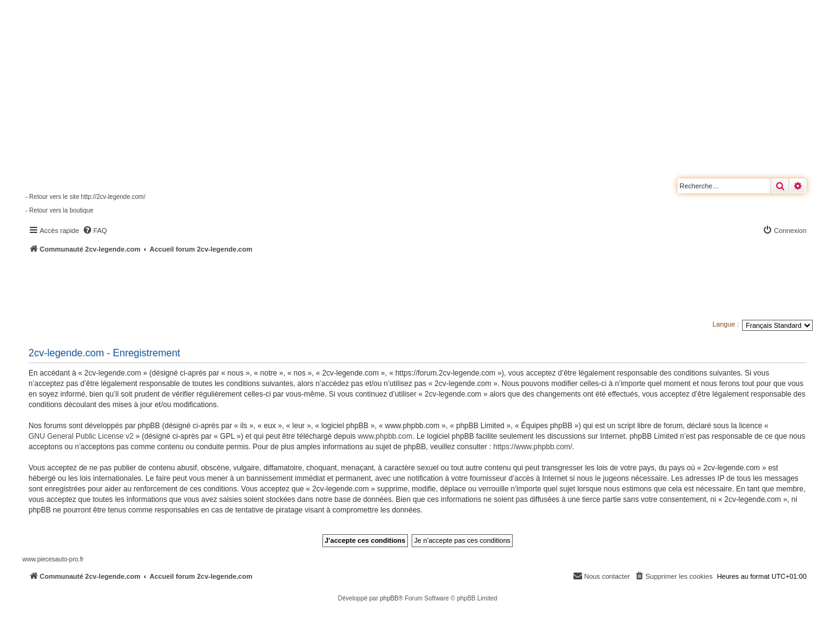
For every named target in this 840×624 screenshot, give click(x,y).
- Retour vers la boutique (60, 210)
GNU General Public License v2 (81, 436)
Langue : (726, 324)
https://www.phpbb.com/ (533, 447)
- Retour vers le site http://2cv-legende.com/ (85, 197)
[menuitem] (95, 231)
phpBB (389, 598)
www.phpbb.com (385, 436)
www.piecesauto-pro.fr (53, 559)
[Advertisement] (332, 288)
